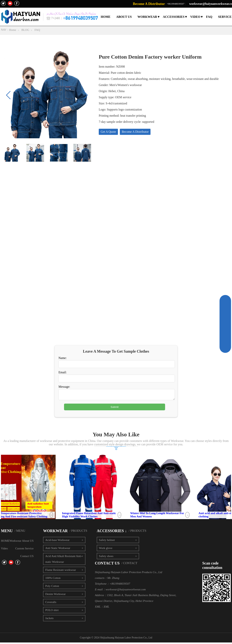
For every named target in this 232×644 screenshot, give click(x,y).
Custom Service (24, 550)
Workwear (15, 542)
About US (28, 542)
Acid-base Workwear (57, 542)
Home (13, 30)
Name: (63, 358)
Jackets (49, 620)
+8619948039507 (176, 4)
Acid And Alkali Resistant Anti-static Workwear (64, 560)
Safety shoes (106, 558)
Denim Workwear (55, 596)
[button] (86, 96)
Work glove (106, 550)
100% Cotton (53, 579)
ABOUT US (124, 17)
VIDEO (195, 17)
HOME (106, 17)
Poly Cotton (52, 587)
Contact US (27, 558)
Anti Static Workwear (58, 550)
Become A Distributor (149, 4)
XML (106, 608)
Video (4, 550)
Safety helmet (107, 542)
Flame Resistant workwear (61, 571)
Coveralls (51, 604)
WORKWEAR (147, 17)
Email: (63, 372)
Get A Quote (108, 132)
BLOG (25, 30)
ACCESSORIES (174, 17)
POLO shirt (52, 612)
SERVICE (225, 17)
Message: (64, 387)
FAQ (209, 17)
